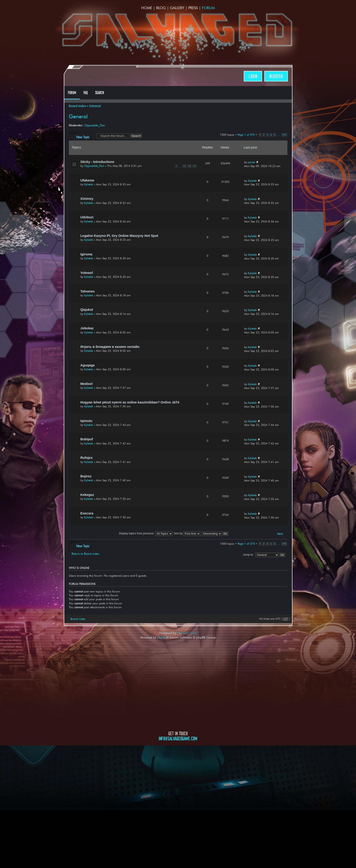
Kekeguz (87, 495)
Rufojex (87, 458)
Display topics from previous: (146, 533)
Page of (246, 135)
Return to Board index (85, 554)
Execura (87, 513)
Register (276, 76)
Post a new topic (80, 136)
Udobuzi (87, 217)
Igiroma (86, 254)
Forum (208, 8)
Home (147, 8)
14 (194, 166)
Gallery (177, 8)
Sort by (187, 533)
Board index (78, 106)
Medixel (87, 384)
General (95, 106)
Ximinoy (87, 199)
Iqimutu (86, 421)
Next (280, 534)
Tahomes (88, 291)
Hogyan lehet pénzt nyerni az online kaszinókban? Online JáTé (130, 402)
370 (284, 135)
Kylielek (89, 184)
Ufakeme (87, 180)
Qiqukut (87, 310)
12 (184, 166)
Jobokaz (87, 328)
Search (100, 93)
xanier (252, 162)
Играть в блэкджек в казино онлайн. (110, 347)
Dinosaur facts (187, 633)
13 (189, 166)
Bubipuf (87, 439)
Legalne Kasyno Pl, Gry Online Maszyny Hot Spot (119, 236)
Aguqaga (88, 365)
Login (253, 76)
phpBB (162, 637)
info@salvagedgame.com (178, 739)
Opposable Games (178, 780)
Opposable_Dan (95, 125)
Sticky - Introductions (97, 162)
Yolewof (87, 273)
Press (193, 8)
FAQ (86, 93)
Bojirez (86, 476)
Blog (161, 8)
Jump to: (248, 555)
